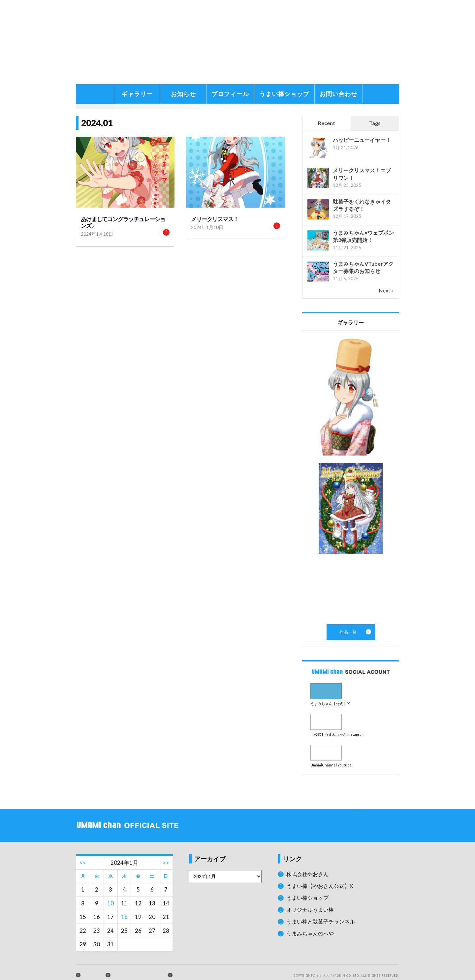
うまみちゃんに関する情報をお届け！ (94, 83)
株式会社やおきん (309, 866)
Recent (327, 123)
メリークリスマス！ (212, 219)
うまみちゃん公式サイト (173, 42)
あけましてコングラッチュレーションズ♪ (124, 219)
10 (111, 896)
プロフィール (230, 94)
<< (83, 855)
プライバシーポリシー (197, 967)
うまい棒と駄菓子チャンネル (323, 913)
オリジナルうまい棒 (312, 902)
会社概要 (91, 967)
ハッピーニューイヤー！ (362, 140)
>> (166, 855)
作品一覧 (351, 477)
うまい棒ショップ (284, 94)
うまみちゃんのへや (312, 925)
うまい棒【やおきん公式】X (322, 878)
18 (124, 909)
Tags (375, 123)
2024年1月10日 (205, 227)
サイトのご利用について (138, 967)
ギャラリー (137, 94)
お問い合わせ (338, 94)
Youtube (351, 746)
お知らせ (183, 94)
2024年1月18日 (95, 227)
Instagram (351, 718)
